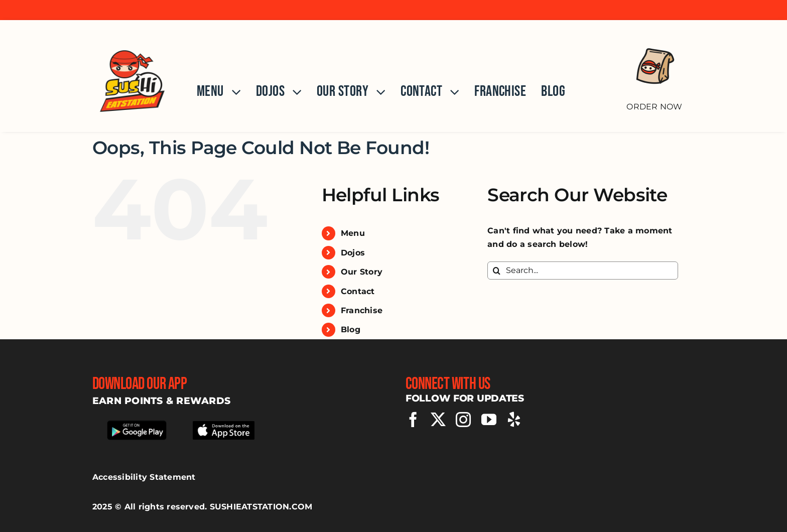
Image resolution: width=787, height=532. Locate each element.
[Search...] (583, 271)
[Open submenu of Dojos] (293, 92)
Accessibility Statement (144, 477)
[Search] (496, 271)
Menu (353, 233)
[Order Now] (654, 71)
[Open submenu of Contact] (451, 92)
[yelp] (514, 420)
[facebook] (413, 420)
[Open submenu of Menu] (232, 92)
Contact (358, 291)
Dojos (353, 253)
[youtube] (489, 420)
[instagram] (463, 420)
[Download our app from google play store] (137, 422)
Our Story (362, 272)
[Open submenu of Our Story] (377, 92)
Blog (351, 329)
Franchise (362, 310)
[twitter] (438, 420)
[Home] (133, 76)
